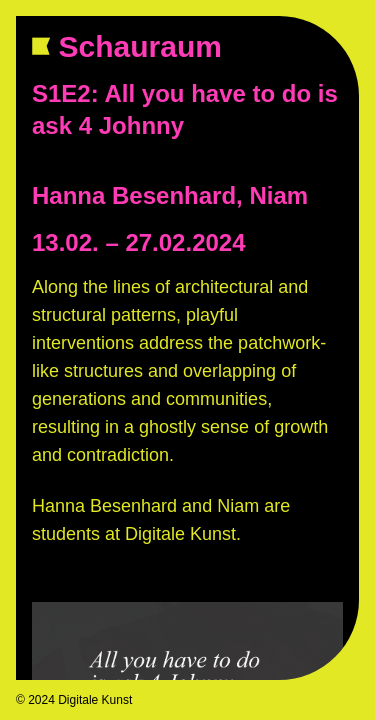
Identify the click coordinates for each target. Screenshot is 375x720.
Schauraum (149, 46)
